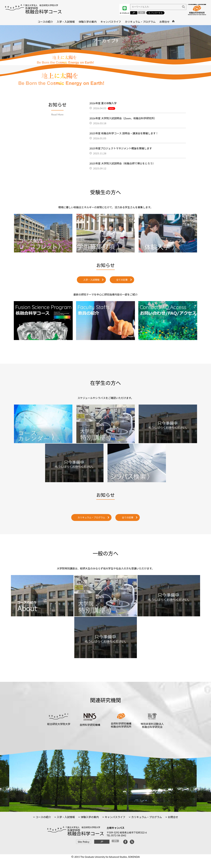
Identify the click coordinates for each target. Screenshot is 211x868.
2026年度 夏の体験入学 (103, 103)
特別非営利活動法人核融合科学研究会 (152, 725)
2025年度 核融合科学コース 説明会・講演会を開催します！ (124, 133)
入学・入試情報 (91, 280)
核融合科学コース (44, 12)
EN (142, 13)
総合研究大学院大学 (59, 724)
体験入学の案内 (89, 817)
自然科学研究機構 (90, 725)
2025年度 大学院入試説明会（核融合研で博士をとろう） (122, 163)
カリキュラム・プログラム (91, 517)
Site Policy (84, 842)
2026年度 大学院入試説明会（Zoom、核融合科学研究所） (123, 118)
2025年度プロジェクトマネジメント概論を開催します (121, 148)
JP (134, 13)
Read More (57, 114)
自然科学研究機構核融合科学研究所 (121, 725)
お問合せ (173, 817)
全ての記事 (122, 280)
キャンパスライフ (115, 817)
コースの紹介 (43, 817)
